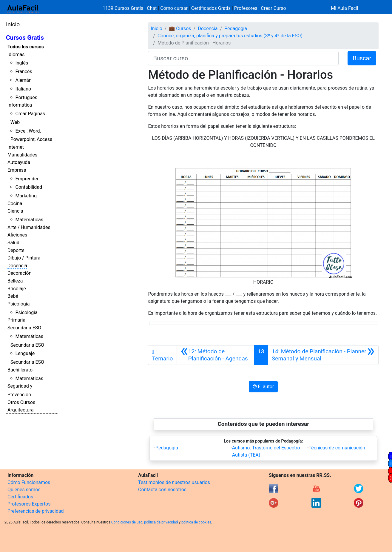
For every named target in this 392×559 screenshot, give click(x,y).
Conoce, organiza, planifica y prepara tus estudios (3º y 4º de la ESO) (230, 36)
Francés (24, 72)
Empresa (17, 170)
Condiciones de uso (127, 522)
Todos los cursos (26, 47)
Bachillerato (20, 370)
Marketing (26, 196)
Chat (152, 8)
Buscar (362, 58)
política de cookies (196, 522)
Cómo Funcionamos (29, 482)
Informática (20, 105)
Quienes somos (24, 490)
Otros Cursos (21, 402)
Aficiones (17, 235)
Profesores (246, 8)
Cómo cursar (174, 8)
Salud (13, 243)
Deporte (16, 250)
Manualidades (22, 155)
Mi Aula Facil (344, 8)
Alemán (23, 80)
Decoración (20, 273)
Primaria (16, 320)
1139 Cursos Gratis (124, 8)
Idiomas (16, 54)
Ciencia (15, 211)
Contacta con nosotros (162, 490)
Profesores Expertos (29, 504)
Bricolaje (17, 289)
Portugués (26, 97)
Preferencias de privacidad (36, 511)
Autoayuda (19, 162)
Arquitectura (20, 410)
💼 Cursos (180, 29)
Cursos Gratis (25, 38)
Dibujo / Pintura (24, 258)
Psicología (18, 304)
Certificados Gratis (211, 8)
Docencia (17, 266)
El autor (263, 387)
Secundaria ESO (24, 328)
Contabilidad (29, 187)
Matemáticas (29, 220)
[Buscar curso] (243, 58)
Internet (16, 147)
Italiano (23, 89)
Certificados (20, 497)
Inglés (22, 63)
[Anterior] (216, 355)
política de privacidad (161, 522)
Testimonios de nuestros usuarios (174, 482)
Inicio (13, 24)
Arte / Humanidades (29, 227)
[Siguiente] (323, 355)
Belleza (15, 281)
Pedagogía (236, 29)
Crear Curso (273, 8)
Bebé (13, 296)
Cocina (15, 204)
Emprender (27, 179)
